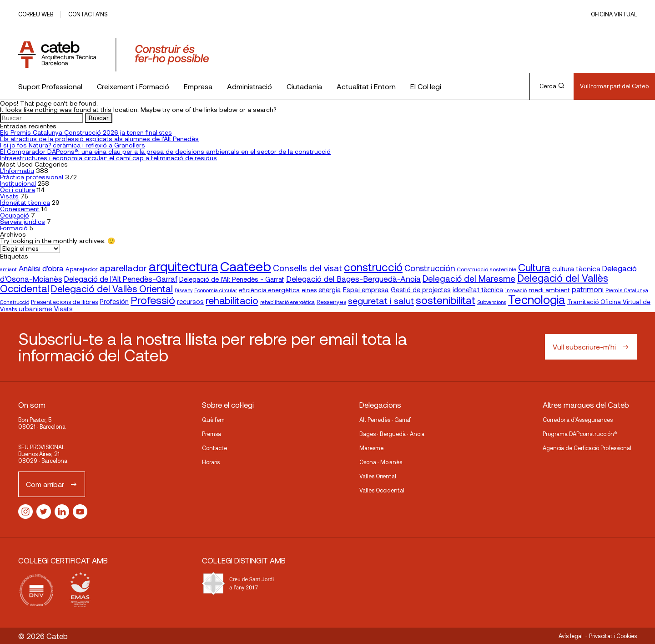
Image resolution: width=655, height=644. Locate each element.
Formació (14, 228)
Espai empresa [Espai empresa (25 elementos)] (366, 289)
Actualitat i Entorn (366, 86)
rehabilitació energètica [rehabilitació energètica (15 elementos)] (287, 302)
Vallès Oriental (378, 476)
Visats (9, 196)
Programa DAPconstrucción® (580, 434)
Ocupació (15, 215)
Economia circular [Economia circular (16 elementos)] (216, 290)
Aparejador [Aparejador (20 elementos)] (82, 269)
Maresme (371, 448)
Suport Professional (50, 86)
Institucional (18, 183)
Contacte (214, 448)
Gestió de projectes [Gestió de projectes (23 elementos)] (421, 290)
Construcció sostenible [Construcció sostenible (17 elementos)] (486, 269)
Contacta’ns (88, 14)
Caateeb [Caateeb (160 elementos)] (246, 266)
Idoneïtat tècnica (25, 202)
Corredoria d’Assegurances (578, 420)
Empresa (198, 86)
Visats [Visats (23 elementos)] (63, 309)
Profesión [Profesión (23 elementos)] (114, 302)
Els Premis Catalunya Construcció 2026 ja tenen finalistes (86, 132)
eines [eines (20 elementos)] (309, 290)
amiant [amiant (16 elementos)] (8, 269)
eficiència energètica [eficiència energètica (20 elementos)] (269, 290)
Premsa (212, 434)
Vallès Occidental (382, 490)
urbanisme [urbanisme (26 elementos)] (35, 309)
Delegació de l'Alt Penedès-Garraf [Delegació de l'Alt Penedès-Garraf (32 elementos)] (121, 279)
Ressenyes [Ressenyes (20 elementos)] (331, 302)
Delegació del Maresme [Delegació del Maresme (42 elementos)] (469, 278)
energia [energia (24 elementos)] (330, 289)
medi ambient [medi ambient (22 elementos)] (549, 290)
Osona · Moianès (381, 462)
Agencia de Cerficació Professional (587, 448)
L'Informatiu (17, 170)
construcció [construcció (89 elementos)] (373, 267)
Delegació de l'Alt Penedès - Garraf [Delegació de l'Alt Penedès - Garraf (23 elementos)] (232, 279)
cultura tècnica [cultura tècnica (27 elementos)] (576, 268)
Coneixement (20, 209)
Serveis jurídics (23, 221)
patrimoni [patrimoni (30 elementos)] (588, 289)
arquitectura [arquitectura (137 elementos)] (184, 266)
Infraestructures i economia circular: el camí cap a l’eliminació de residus (108, 158)
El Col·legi (426, 86)
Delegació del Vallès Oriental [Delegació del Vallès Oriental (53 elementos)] (112, 288)
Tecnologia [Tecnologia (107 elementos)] (537, 299)
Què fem (213, 420)
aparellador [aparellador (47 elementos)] (123, 268)
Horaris (211, 462)
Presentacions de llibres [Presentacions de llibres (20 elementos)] (64, 302)
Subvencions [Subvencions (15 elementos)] (492, 302)
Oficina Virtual (614, 14)
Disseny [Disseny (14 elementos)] (184, 290)
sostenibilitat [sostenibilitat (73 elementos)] (446, 300)
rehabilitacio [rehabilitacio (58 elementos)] (232, 300)
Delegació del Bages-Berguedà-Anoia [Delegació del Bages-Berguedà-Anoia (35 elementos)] (353, 279)
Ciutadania (304, 86)
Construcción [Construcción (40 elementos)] (430, 268)
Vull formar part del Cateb (614, 86)
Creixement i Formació (133, 86)
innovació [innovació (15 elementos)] (516, 290)
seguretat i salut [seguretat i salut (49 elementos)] (381, 300)
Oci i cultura (18, 190)
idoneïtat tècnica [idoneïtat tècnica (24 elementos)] (478, 289)
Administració (249, 86)
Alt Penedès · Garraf (385, 420)
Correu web (36, 14)
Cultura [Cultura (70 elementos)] (534, 267)
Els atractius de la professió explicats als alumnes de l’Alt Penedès (99, 139)
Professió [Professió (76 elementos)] (153, 300)
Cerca (552, 86)
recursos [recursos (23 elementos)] (190, 302)
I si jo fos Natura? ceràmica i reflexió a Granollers (73, 145)
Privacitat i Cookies (613, 636)
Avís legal (571, 636)
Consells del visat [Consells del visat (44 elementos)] (307, 268)
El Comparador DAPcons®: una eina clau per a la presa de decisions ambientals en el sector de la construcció (165, 151)
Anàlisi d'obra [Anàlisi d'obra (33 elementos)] (41, 268)
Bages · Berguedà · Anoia (392, 434)
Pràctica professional (32, 177)
